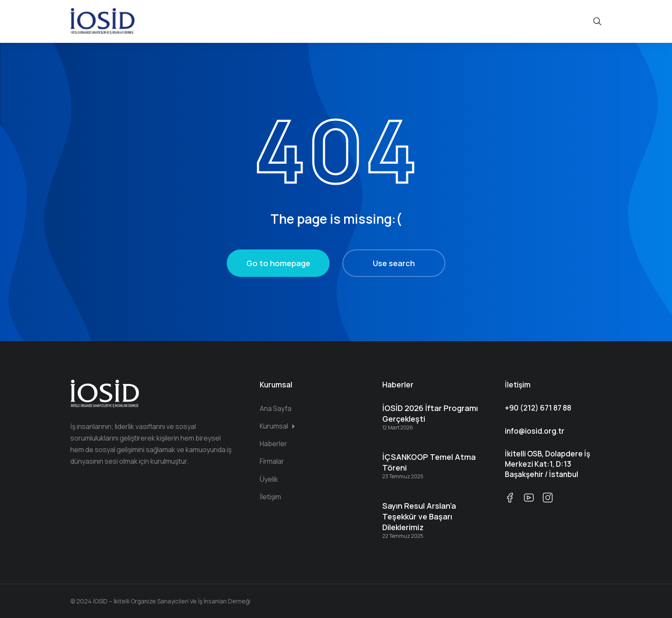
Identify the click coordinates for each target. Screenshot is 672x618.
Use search (394, 263)
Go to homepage (278, 263)
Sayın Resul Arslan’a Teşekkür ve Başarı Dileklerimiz (419, 516)
